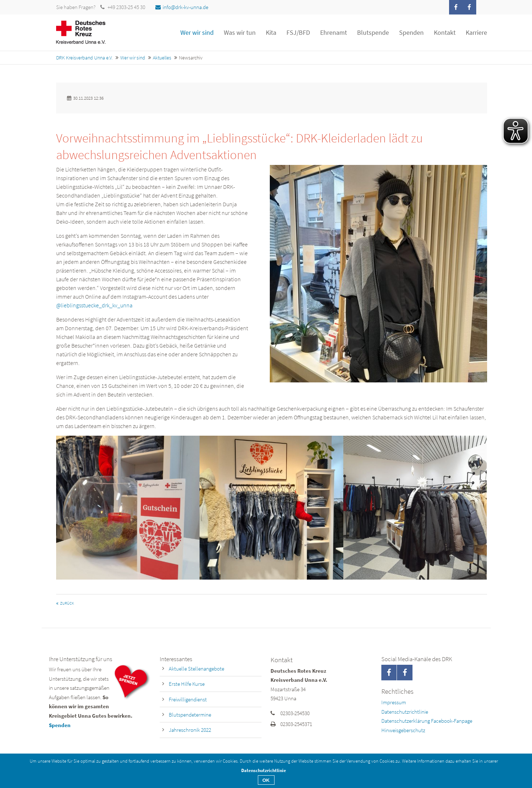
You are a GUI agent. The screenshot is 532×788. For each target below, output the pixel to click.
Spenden (60, 725)
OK (266, 780)
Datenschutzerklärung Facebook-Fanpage (427, 721)
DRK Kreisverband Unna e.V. (84, 58)
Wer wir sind (133, 58)
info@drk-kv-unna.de (182, 7)
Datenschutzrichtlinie (405, 712)
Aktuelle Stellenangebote (196, 669)
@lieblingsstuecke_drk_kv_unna (94, 305)
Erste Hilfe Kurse (187, 684)
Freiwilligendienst (188, 699)
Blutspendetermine (190, 715)
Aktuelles (162, 58)
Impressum (394, 702)
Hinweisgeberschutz (403, 730)
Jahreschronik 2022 (190, 730)
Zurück (67, 603)
